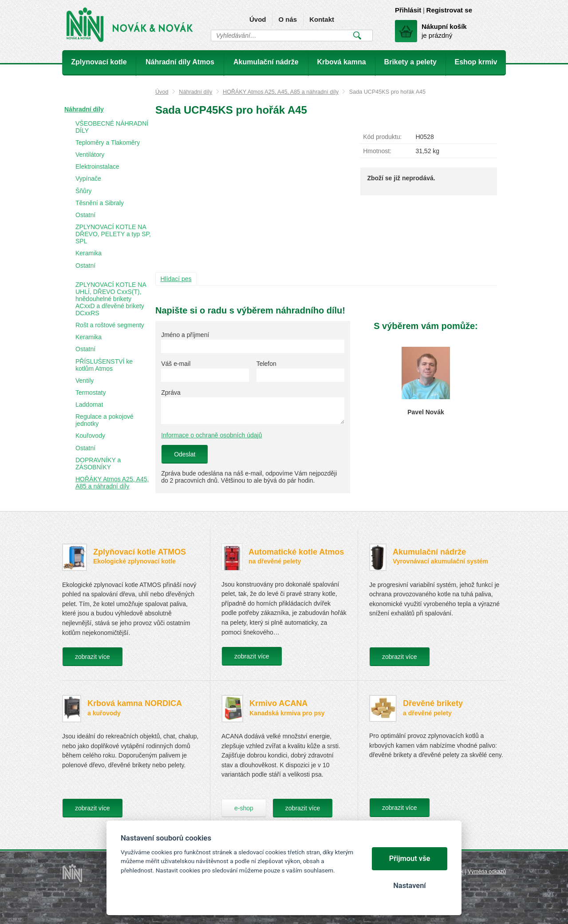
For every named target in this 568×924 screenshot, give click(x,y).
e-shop (244, 808)
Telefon (266, 364)
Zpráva (171, 393)
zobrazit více (93, 657)
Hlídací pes (176, 279)
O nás (288, 19)
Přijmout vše (410, 859)
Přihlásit (408, 10)
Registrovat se (449, 10)
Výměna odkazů (487, 872)
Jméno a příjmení (185, 335)
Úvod (258, 19)
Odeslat (185, 454)
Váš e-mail (176, 364)
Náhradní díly (195, 92)
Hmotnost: (377, 151)
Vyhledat (357, 36)
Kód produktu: (382, 137)
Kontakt (322, 19)
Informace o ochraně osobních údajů (211, 435)
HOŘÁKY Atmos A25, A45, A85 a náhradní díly (281, 92)
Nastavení (409, 886)
